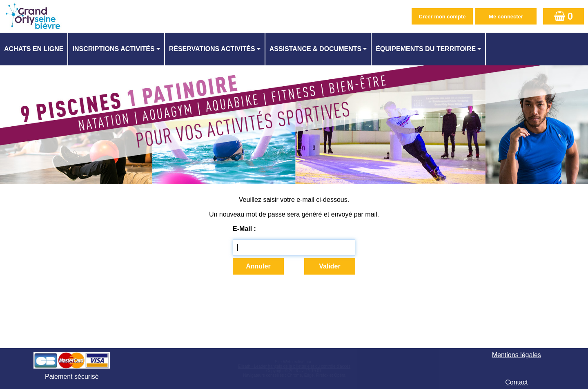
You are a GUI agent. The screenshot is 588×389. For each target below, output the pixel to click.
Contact (516, 382)
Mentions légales (517, 355)
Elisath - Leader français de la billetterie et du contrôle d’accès (294, 366)
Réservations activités (212, 49)
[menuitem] (34, 49)
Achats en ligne (34, 49)
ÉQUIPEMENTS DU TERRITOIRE (426, 49)
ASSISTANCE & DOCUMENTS (316, 49)
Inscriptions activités (113, 49)
